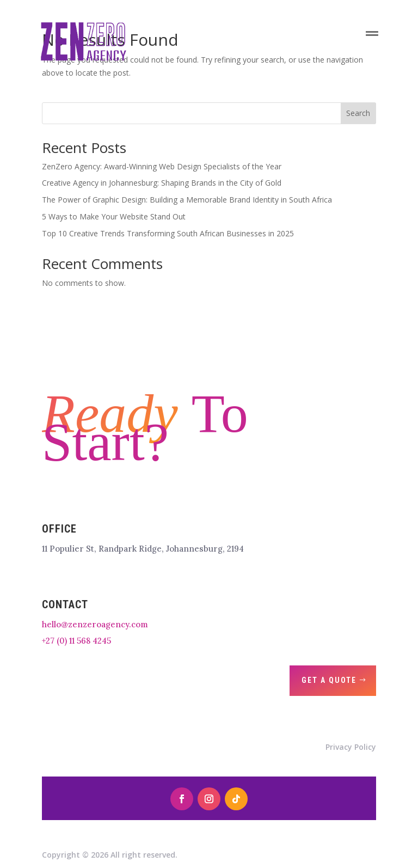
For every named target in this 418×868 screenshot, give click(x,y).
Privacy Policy (351, 747)
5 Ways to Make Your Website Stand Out (114, 216)
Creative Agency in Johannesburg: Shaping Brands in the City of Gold (162, 183)
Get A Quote (329, 680)
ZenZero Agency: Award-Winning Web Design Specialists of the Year (162, 166)
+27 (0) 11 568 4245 (76, 641)
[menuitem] (136, 34)
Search (358, 113)
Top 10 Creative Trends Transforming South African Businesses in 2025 (168, 233)
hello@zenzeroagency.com (95, 624)
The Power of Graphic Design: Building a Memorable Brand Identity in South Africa (187, 200)
